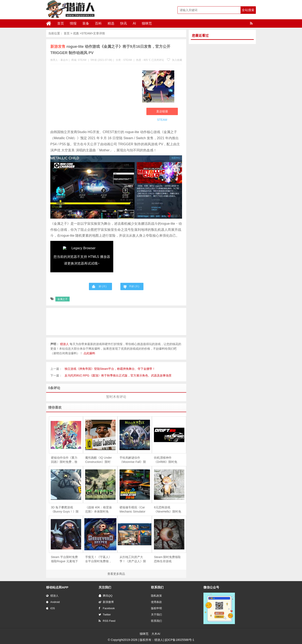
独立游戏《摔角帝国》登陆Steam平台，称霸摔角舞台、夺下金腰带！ (110, 369)
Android (53, 602)
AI (134, 23)
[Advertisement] (94, 98)
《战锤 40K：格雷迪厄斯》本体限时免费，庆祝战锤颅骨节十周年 (98, 510)
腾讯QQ (105, 596)
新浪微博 (106, 602)
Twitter (105, 615)
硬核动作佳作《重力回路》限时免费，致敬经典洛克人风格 (64, 460)
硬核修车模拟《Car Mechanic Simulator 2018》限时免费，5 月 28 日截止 (132, 510)
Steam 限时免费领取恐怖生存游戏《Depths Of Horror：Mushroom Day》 (167, 559)
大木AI (156, 634)
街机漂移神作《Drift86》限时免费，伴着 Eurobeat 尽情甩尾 (166, 460)
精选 (111, 23)
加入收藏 (174, 60)
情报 (73, 23)
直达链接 (162, 111)
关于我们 (156, 615)
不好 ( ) (134, 286)
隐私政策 (156, 596)
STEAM (86, 33)
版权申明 (156, 608)
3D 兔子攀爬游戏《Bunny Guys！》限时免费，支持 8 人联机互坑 (65, 510)
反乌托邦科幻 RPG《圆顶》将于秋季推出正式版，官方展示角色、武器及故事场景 (118, 375)
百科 (98, 23)
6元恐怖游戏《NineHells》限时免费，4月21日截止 (168, 510)
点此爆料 (89, 353)
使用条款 (156, 602)
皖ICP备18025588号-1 (180, 640)
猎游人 (52, 596)
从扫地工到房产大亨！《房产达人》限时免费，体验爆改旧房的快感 (133, 559)
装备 (86, 23)
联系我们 (156, 621)
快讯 (124, 23)
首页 (61, 23)
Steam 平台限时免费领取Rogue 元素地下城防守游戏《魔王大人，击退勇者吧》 (64, 559)
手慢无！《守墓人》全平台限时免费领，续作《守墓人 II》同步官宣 (98, 559)
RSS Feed (107, 621)
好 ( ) (103, 286)
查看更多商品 (116, 574)
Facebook (107, 608)
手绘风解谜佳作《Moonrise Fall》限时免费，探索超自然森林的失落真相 (133, 460)
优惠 (76, 33)
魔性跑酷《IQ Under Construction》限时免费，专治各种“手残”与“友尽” (98, 460)
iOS (51, 608)
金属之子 (62, 299)
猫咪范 (147, 23)
